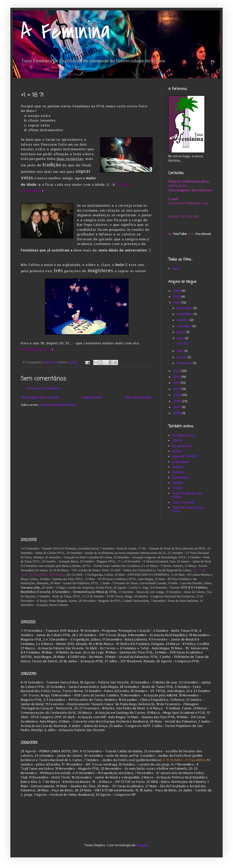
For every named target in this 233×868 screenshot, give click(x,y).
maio (181, 338)
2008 (177, 401)
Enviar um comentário (44, 388)
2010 (177, 389)
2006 (178, 413)
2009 (177, 395)
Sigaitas (178, 483)
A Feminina (65, 32)
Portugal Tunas (184, 435)
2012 (177, 377)
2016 (177, 291)
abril (181, 351)
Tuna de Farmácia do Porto (188, 509)
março (182, 357)
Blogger (142, 845)
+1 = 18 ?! (183, 343)
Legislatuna (181, 462)
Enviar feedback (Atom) (58, 405)
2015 (177, 297)
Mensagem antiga (138, 397)
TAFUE (177, 488)
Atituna (178, 467)
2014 (177, 303)
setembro (185, 326)
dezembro (185, 308)
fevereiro (185, 363)
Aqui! (176, 268)
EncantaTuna (182, 446)
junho (181, 332)
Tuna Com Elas (183, 502)
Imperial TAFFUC (185, 456)
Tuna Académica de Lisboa (187, 495)
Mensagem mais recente (41, 397)
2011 (177, 383)
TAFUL (177, 440)
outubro (183, 320)
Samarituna (181, 477)
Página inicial (92, 397)
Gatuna (177, 451)
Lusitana (178, 472)
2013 (177, 371)
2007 (177, 407)
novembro (185, 314)
